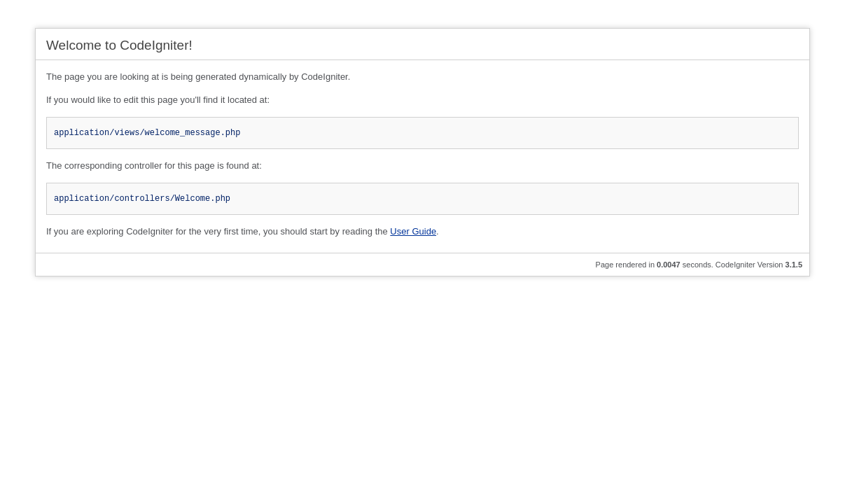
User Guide (413, 231)
